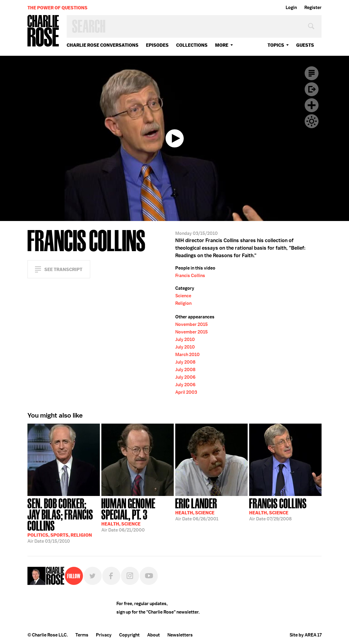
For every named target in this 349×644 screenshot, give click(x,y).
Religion (183, 303)
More (222, 45)
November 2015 (192, 324)
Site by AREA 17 (306, 635)
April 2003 (186, 392)
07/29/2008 (278, 509)
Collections (192, 45)
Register (313, 8)
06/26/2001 (197, 509)
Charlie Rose (43, 31)
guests (305, 45)
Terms (82, 635)
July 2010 (185, 339)
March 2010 (187, 355)
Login (291, 8)
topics (276, 45)
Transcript (312, 73)
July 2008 (185, 362)
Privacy (104, 635)
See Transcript (63, 269)
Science (183, 296)
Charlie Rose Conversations (103, 45)
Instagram (130, 576)
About (154, 635)
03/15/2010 (64, 520)
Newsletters (180, 635)
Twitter (93, 576)
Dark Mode (312, 121)
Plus (312, 105)
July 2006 (185, 377)
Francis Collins (190, 276)
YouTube (149, 576)
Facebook (111, 576)
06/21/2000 (138, 515)
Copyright (129, 635)
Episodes (157, 45)
